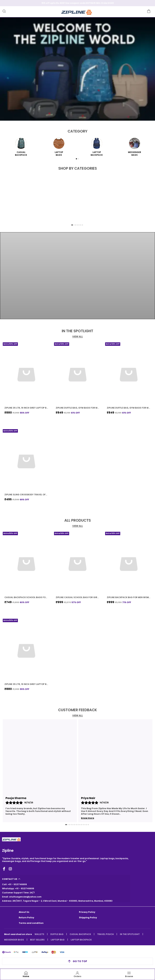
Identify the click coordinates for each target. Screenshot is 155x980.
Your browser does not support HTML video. (77, 276)
